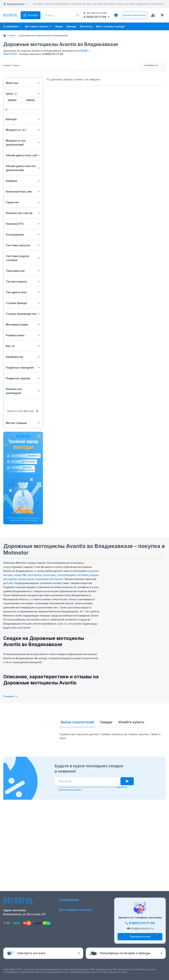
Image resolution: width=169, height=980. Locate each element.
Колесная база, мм (23, 192)
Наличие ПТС (23, 224)
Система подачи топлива (23, 258)
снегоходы (49, 575)
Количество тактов (23, 213)
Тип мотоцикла (23, 282)
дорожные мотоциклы (50, 579)
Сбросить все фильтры (23, 411)
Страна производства (23, 314)
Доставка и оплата (84, 910)
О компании (84, 900)
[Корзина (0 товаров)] (162, 15)
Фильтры (23, 83)
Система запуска (23, 245)
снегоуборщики (66, 575)
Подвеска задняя (23, 378)
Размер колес (23, 335)
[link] (44, 36)
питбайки (83, 575)
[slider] (6, 109)
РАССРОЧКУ (10, 54)
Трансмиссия (23, 271)
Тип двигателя (23, 292)
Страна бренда (23, 303)
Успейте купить (131, 722)
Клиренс (23, 181)
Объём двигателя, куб (23, 155)
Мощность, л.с (23, 130)
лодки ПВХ (20, 575)
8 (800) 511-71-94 (53, 54)
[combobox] (154, 65)
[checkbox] (56, 865)
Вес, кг (23, 346)
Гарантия (23, 202)
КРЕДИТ (84, 51)
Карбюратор (23, 357)
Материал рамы (23, 325)
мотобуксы (35, 575)
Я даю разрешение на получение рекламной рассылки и (93, 866)
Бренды (23, 119)
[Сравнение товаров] (153, 15)
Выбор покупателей (77, 722)
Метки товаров (23, 423)
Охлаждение (23, 235)
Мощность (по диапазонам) (23, 143)
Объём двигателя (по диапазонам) (23, 168)
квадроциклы (26, 579)
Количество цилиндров (23, 391)
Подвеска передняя (23, 368)
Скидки (106, 722)
